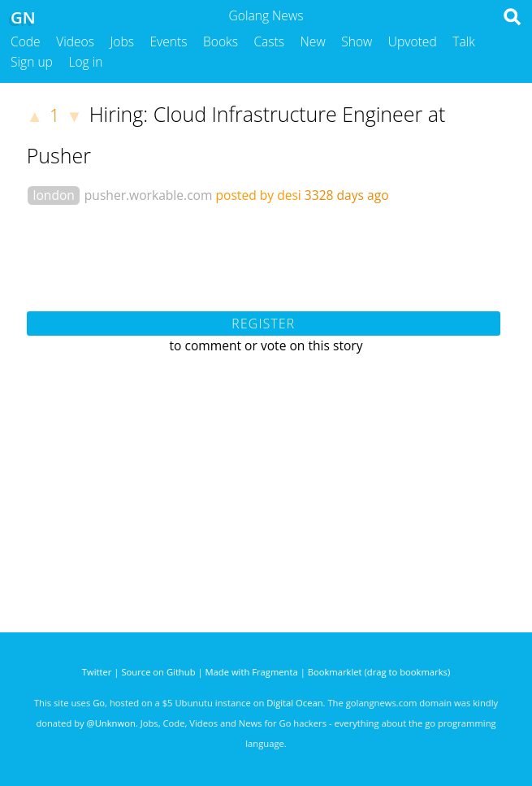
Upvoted (413, 41)
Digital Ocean (294, 703)
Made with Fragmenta (252, 672)
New (313, 41)
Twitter (97, 672)
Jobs (122, 41)
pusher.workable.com (149, 195)
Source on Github (158, 672)
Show (357, 41)
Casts (269, 41)
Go (99, 703)
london (54, 195)
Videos (75, 41)
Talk (464, 41)
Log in (85, 62)
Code (26, 41)
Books (221, 41)
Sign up (32, 62)
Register (263, 324)
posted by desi (258, 195)
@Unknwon (111, 723)
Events (169, 41)
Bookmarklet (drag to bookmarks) (379, 672)
